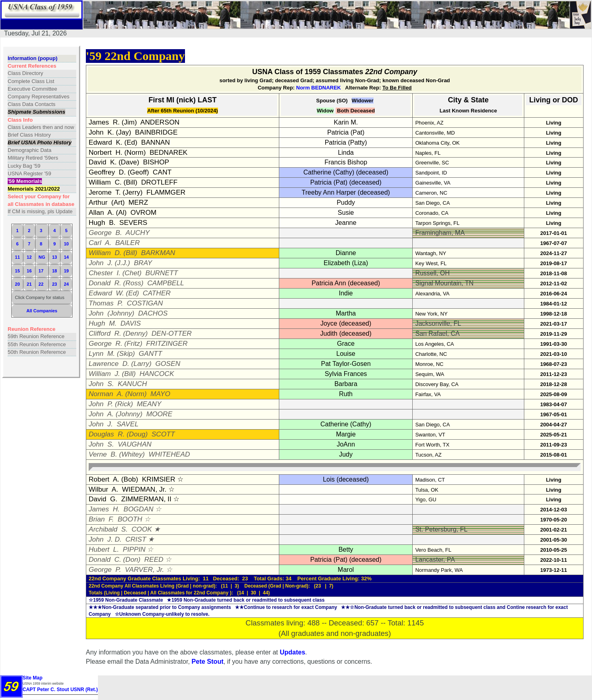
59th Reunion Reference (36, 336)
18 (54, 271)
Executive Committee (32, 89)
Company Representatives (38, 97)
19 (66, 271)
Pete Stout (207, 662)
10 (66, 244)
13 (54, 257)
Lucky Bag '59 (24, 166)
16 (29, 271)
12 (29, 257)
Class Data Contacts (32, 104)
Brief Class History (29, 135)
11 (17, 257)
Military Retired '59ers (33, 158)
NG (42, 257)
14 (66, 257)
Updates (292, 652)
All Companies (42, 311)
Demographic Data (29, 150)
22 (41, 284)
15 (17, 271)
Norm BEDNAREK (319, 88)
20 (17, 284)
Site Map (32, 678)
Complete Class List (31, 81)
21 (29, 284)
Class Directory (25, 73)
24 (66, 284)
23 (54, 284)
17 (41, 271)
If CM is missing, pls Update (40, 211)
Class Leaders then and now (41, 127)
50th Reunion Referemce (37, 352)
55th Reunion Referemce (37, 344)
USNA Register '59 (29, 173)
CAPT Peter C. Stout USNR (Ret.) (60, 690)
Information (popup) (32, 58)
